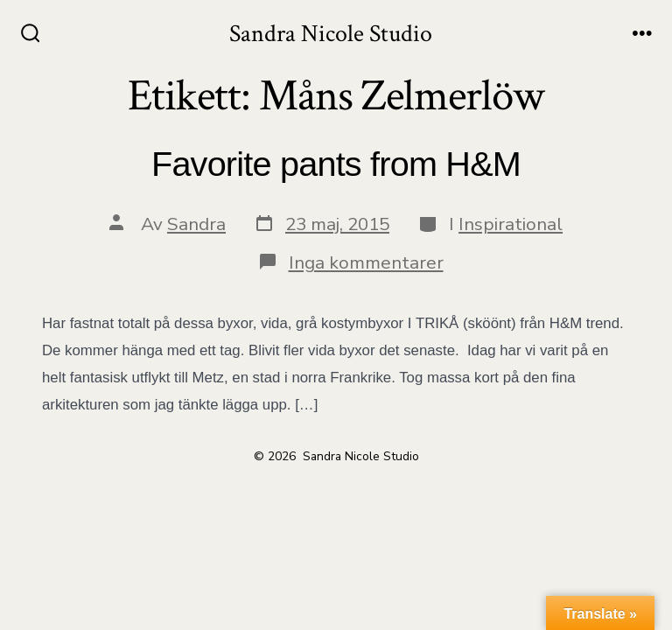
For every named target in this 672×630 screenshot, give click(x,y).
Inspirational (511, 224)
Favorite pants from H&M (336, 164)
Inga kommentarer (366, 262)
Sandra (196, 224)
